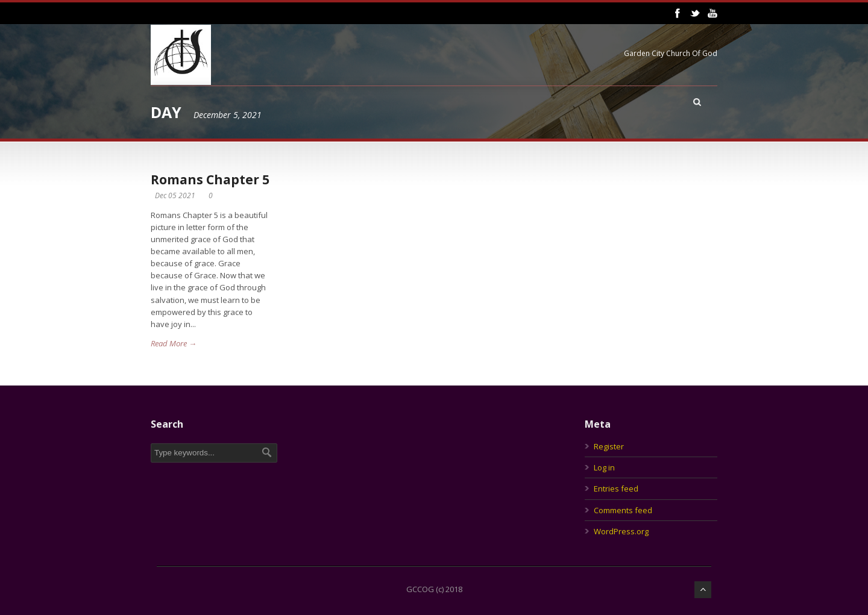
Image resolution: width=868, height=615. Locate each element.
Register (609, 446)
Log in (604, 467)
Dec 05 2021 (175, 195)
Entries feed (616, 489)
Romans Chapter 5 (210, 180)
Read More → (174, 343)
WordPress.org (621, 531)
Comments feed (623, 510)
